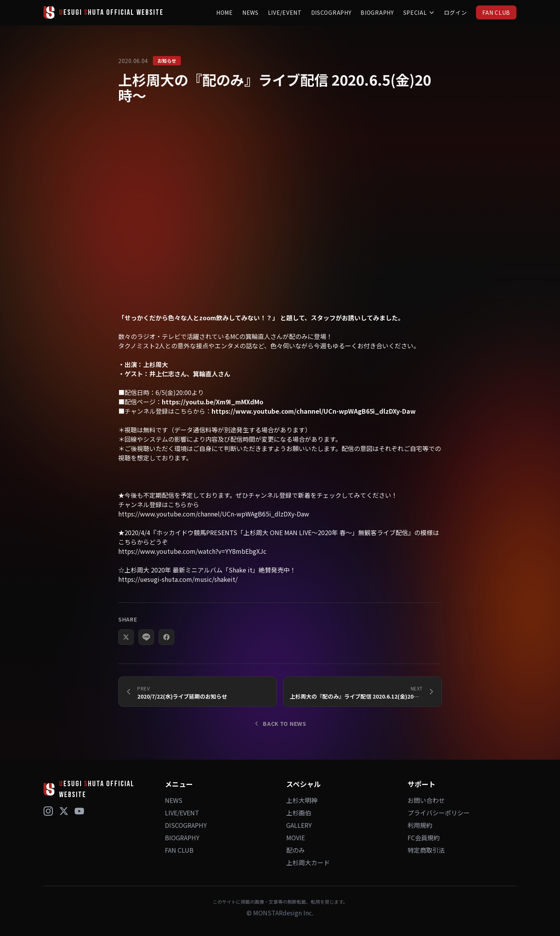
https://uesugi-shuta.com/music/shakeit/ (178, 580)
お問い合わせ (426, 800)
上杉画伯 (299, 813)
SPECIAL (419, 12)
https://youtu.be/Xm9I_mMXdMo (213, 402)
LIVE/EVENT (285, 12)
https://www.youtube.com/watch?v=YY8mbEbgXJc (192, 551)
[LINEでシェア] (146, 637)
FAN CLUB (496, 12)
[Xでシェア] (126, 637)
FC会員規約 (424, 838)
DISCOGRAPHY (331, 12)
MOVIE (296, 838)
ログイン (456, 12)
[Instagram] (48, 811)
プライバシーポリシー (439, 813)
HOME (225, 12)
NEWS (250, 12)
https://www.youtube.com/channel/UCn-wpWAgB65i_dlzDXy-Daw (314, 411)
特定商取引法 (426, 850)
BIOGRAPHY (377, 12)
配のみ (296, 850)
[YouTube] (79, 811)
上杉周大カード (308, 862)
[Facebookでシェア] (166, 637)
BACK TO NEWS (280, 724)
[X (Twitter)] (64, 811)
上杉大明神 (302, 800)
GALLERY (299, 825)
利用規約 (420, 825)
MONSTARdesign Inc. (283, 913)
